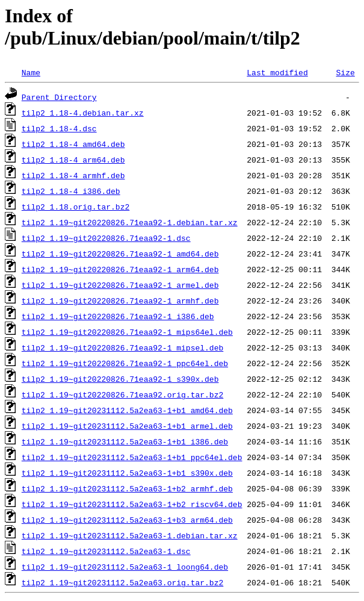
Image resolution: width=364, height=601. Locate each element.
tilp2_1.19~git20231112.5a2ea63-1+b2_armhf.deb (127, 488)
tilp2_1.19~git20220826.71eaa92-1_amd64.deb (120, 254)
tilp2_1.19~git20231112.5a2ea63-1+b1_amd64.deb (127, 410)
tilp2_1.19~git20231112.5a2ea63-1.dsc (106, 551)
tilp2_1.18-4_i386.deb (71, 191)
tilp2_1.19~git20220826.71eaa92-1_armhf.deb (120, 300)
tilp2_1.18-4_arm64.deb (73, 160)
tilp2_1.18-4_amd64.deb (73, 144)
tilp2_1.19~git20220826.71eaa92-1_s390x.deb (120, 379)
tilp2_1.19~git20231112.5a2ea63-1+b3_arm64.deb (127, 520)
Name (31, 72)
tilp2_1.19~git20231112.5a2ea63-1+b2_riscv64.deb (132, 504)
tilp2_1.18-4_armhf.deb (73, 175)
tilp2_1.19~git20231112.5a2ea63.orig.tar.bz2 (122, 582)
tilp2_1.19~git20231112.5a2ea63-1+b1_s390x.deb (127, 473)
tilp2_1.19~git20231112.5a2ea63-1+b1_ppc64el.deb (132, 457)
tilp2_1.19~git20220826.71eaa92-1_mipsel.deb (122, 347)
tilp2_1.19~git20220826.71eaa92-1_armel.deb (120, 285)
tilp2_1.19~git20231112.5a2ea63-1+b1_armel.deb (127, 426)
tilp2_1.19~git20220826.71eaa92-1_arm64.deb (120, 269)
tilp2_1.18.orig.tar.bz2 (76, 207)
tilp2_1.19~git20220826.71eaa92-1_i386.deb (118, 316)
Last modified (277, 72)
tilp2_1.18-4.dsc (59, 128)
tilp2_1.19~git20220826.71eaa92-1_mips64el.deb (127, 332)
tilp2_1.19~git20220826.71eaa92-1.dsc (106, 238)
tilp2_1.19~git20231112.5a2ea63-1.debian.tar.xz (130, 535)
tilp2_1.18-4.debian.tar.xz (83, 113)
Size (345, 72)
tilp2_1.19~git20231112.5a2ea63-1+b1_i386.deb (125, 441)
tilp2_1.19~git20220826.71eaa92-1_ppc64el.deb (125, 363)
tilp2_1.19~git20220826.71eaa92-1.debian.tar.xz (130, 222)
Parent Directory (59, 97)
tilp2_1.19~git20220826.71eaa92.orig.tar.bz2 (122, 394)
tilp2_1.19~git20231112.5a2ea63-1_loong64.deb (125, 567)
